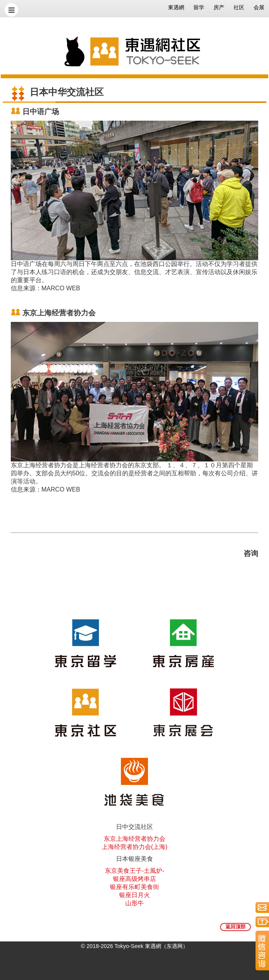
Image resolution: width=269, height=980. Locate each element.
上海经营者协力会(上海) (135, 847)
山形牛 (134, 903)
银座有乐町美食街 (134, 887)
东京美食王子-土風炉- (135, 871)
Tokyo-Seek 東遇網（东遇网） (151, 946)
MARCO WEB (61, 288)
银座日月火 (134, 895)
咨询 (251, 553)
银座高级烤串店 (134, 879)
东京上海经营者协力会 (134, 839)
